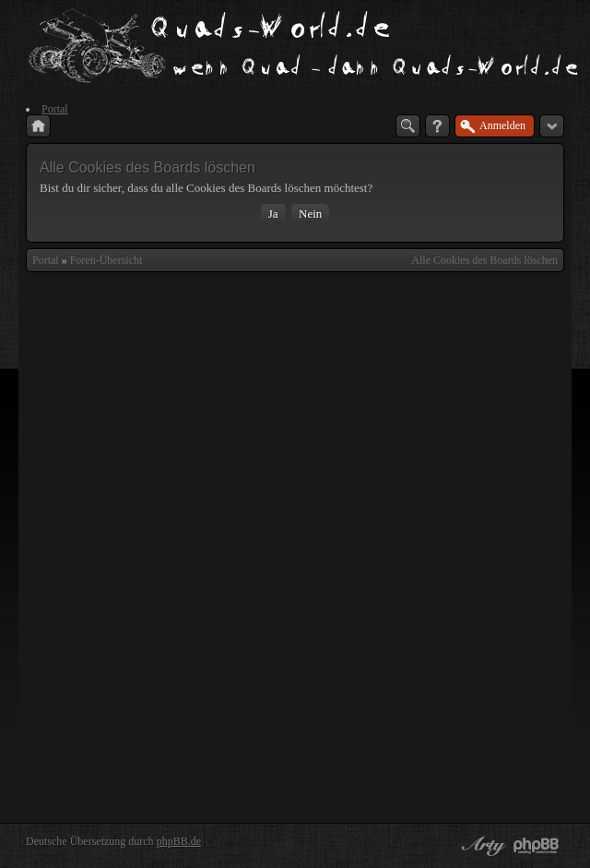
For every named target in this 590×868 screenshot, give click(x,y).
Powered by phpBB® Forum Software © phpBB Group (537, 846)
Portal (46, 260)
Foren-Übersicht (106, 260)
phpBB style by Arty (481, 846)
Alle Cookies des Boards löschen (484, 260)
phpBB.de (179, 841)
